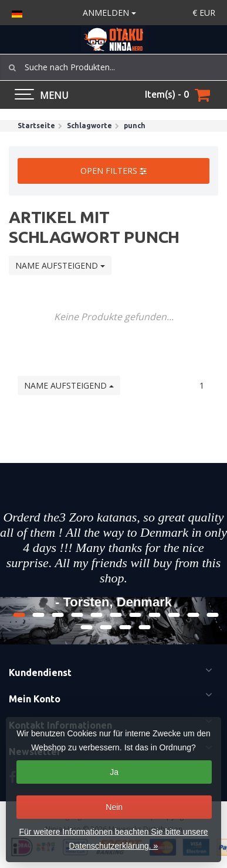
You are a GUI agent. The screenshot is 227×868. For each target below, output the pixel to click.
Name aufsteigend (60, 265)
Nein (114, 807)
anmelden (109, 13)
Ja (114, 772)
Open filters (113, 171)
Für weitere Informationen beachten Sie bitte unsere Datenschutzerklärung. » (113, 839)
